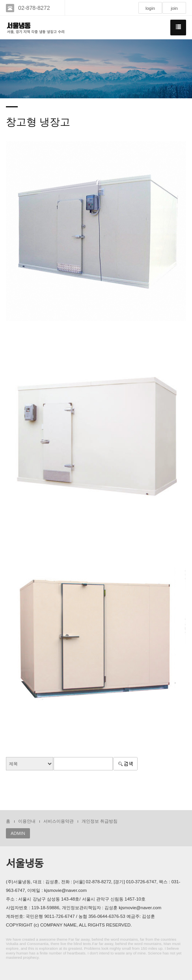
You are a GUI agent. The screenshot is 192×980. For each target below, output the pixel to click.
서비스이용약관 (59, 821)
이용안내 (27, 821)
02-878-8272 (34, 8)
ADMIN (18, 833)
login (150, 8)
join (174, 8)
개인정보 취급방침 (100, 821)
